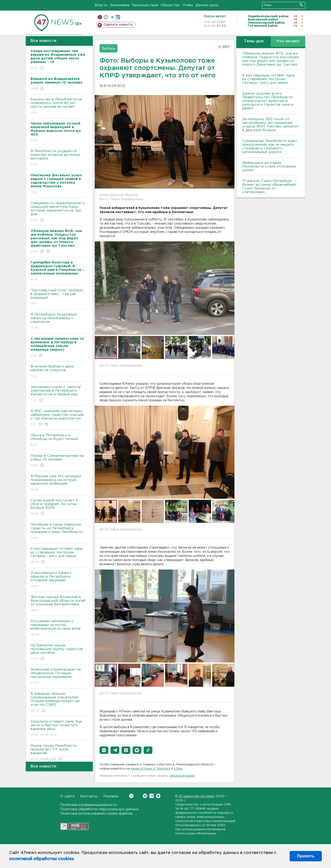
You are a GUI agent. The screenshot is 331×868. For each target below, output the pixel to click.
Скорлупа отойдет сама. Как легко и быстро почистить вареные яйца (58, 728)
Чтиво (188, 5)
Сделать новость (118, 25)
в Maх (178, 769)
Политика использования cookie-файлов (96, 814)
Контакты (89, 796)
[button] (104, 750)
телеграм (112, 17)
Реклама (111, 796)
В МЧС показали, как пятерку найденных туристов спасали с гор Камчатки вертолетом (58, 418)
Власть (101, 5)
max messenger (118, 17)
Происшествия (145, 5)
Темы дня (254, 41)
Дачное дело (207, 5)
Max (158, 796)
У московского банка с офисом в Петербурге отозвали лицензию (58, 580)
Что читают (288, 41)
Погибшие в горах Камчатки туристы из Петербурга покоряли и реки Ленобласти (58, 531)
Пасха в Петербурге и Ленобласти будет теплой (58, 440)
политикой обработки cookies (41, 859)
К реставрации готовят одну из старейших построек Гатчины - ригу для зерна (58, 556)
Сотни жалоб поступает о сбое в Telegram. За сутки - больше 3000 (58, 507)
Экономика (120, 5)
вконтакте (106, 17)
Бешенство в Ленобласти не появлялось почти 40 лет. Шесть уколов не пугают (58, 106)
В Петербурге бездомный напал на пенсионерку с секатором (58, 321)
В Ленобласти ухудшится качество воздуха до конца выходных (58, 158)
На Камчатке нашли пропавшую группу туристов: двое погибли (58, 652)
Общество (170, 5)
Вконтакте (131, 796)
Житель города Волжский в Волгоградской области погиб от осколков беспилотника (58, 604)
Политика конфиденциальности (89, 805)
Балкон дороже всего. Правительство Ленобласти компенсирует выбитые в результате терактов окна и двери (268, 101)
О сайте (67, 796)
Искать (301, 5)
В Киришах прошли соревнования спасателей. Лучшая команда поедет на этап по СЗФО (58, 702)
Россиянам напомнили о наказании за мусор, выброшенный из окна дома (58, 628)
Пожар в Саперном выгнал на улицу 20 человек (58, 461)
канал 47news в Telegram (150, 769)
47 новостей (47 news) (197, 796)
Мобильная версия (100, 17)
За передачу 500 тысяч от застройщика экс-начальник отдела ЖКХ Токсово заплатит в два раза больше (271, 125)
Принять (306, 856)
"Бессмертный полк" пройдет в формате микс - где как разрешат (58, 297)
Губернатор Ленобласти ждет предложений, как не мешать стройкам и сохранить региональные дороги (270, 146)
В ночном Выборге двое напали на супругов (58, 372)
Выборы (108, 49)
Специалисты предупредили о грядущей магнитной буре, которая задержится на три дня (58, 212)
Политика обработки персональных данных (100, 809)
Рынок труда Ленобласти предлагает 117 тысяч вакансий (58, 753)
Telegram (152, 796)
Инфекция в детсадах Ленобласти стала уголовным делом (269, 166)
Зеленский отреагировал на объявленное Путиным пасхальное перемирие (58, 676)
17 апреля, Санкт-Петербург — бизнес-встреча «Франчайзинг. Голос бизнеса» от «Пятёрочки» (270, 187)
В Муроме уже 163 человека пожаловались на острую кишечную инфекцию (58, 483)
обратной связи (182, 776)
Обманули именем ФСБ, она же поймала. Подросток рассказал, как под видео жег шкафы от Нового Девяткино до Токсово (271, 59)
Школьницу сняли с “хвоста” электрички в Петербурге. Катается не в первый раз (58, 394)
